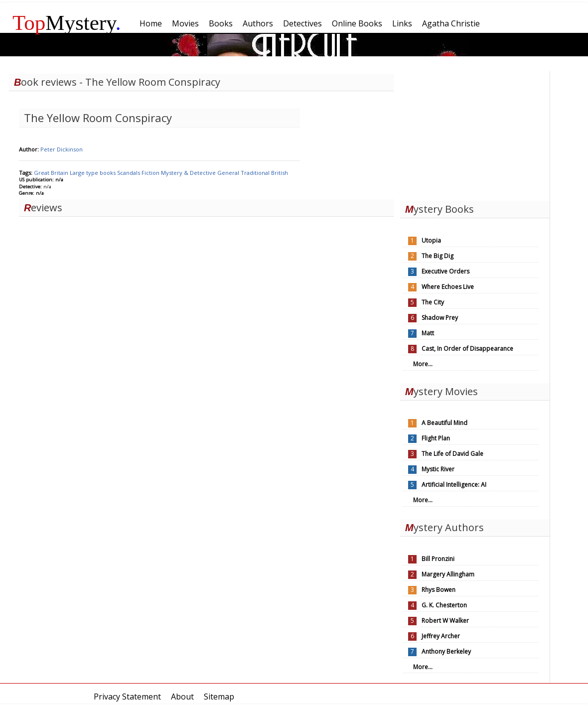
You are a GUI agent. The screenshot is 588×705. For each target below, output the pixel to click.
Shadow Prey (440, 318)
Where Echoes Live (448, 287)
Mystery (67, 23)
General (229, 173)
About (182, 697)
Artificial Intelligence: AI (454, 485)
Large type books (93, 173)
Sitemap (219, 697)
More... (423, 364)
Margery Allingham (448, 574)
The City (433, 302)
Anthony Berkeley (446, 651)
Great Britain (52, 173)
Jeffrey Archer (441, 636)
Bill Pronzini (438, 559)
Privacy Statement (127, 697)
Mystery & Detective (189, 173)
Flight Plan (436, 438)
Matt (428, 333)
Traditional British (264, 173)
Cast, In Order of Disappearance (467, 349)
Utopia (431, 240)
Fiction (151, 173)
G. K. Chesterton (444, 605)
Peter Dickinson (62, 149)
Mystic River (438, 469)
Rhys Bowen (439, 590)
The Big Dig (438, 256)
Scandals (129, 173)
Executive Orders (445, 271)
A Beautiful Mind (444, 423)
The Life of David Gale (452, 454)
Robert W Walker (445, 621)
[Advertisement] (475, 134)
